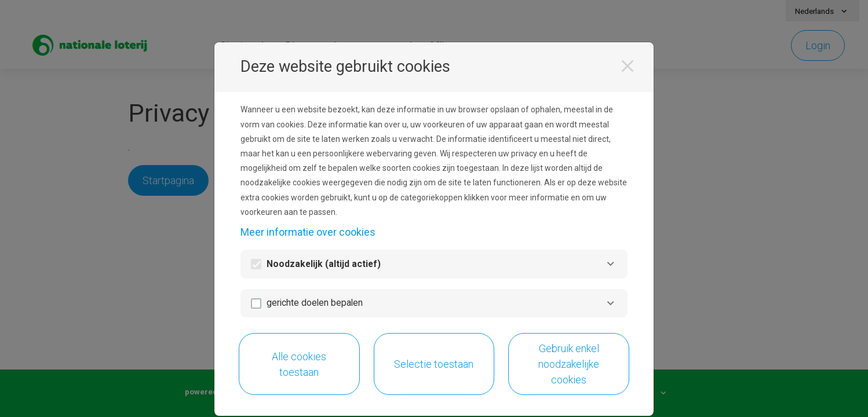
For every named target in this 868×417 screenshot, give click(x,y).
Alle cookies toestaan (299, 364)
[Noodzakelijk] (610, 264)
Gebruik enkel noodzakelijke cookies (569, 364)
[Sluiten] (628, 66)
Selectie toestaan (434, 364)
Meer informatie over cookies (308, 232)
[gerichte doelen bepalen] (610, 303)
